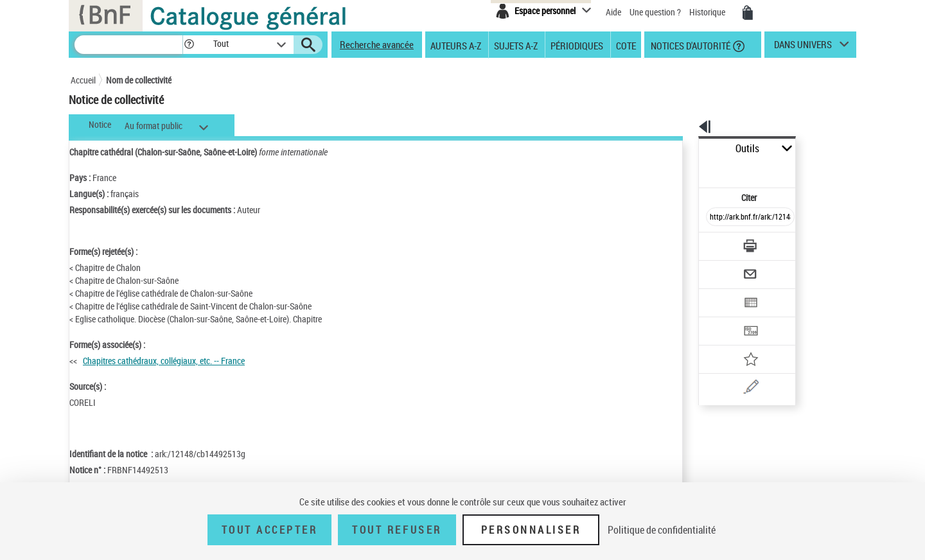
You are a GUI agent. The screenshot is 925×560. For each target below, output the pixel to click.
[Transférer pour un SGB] (720, 293)
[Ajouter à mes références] (722, 318)
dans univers (803, 48)
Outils (684, 149)
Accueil (83, 80)
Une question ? (655, 12)
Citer (694, 169)
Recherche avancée (377, 44)
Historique (708, 12)
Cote (626, 45)
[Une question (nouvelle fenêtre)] (739, 343)
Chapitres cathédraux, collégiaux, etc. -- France (164, 361)
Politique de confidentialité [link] (662, 530)
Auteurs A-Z (456, 45)
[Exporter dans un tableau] (723, 268)
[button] (189, 45)
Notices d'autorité (690, 45)
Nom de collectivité (139, 80)
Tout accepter (270, 530)
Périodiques (577, 45)
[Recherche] (128, 45)
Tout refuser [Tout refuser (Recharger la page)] (397, 530)
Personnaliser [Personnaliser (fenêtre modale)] (531, 530)
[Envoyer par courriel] (714, 243)
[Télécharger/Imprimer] (717, 218)
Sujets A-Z (516, 45)
